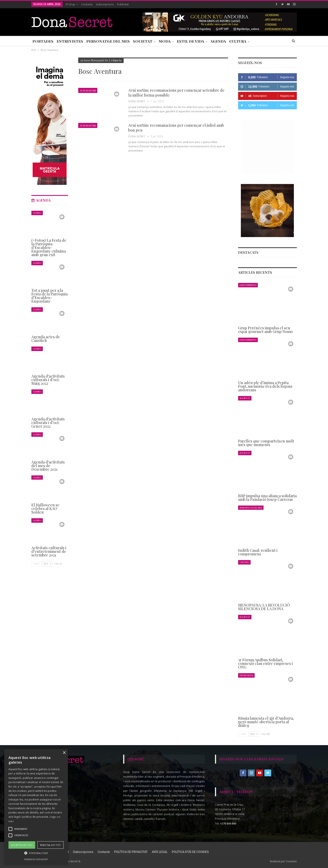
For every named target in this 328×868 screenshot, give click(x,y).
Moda (165, 41)
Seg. (254, 734)
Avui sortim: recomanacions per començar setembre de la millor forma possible (176, 93)
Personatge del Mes (108, 41)
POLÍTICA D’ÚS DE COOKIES (190, 852)
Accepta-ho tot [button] (22, 845)
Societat (143, 41)
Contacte (87, 4)
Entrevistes (70, 41)
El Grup (70, 4)
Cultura (238, 41)
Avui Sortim (88, 90)
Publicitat (123, 4)
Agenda (218, 41)
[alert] (36, 806)
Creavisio (291, 861)
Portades (43, 41)
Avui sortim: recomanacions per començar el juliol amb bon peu (176, 128)
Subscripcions (105, 4)
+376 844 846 (228, 823)
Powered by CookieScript (36, 859)
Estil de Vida (191, 41)
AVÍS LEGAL (160, 852)
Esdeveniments (248, 285)
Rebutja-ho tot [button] (50, 845)
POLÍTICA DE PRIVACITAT (131, 852)
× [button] (64, 753)
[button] (36, 853)
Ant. (243, 734)
